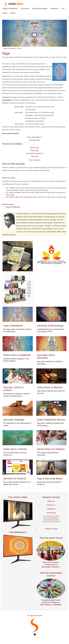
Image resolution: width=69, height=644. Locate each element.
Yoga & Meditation (13, 207)
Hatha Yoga (35, 151)
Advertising (51, 513)
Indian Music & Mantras (50, 387)
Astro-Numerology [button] (40, 8)
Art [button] (63, 8)
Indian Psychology (41, 168)
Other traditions (35, 160)
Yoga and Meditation (10, 48)
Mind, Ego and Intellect (11, 170)
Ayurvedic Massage (14, 420)
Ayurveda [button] (25, 8)
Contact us (51, 505)
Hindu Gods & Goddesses (17, 355)
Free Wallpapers (18, 532)
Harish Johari (38, 217)
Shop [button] (5, 13)
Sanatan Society (51, 497)
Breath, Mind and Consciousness (21, 197)
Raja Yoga (34, 156)
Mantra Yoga (35, 148)
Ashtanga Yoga (34, 140)
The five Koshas (32, 170)
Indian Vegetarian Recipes (51, 420)
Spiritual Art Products (15, 479)
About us (51, 501)
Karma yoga (19, 124)
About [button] (13, 13)
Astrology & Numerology (50, 326)
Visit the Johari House (51, 538)
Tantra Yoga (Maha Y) (34, 137)
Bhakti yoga (19, 107)
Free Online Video (18, 497)
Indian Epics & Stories (15, 449)
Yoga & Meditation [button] (10, 8)
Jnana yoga (19, 112)
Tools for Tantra (15, 192)
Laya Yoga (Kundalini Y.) (34, 153)
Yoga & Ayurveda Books (50, 479)
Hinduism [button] (55, 8)
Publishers (51, 509)
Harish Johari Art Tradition (51, 449)
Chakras (12, 188)
